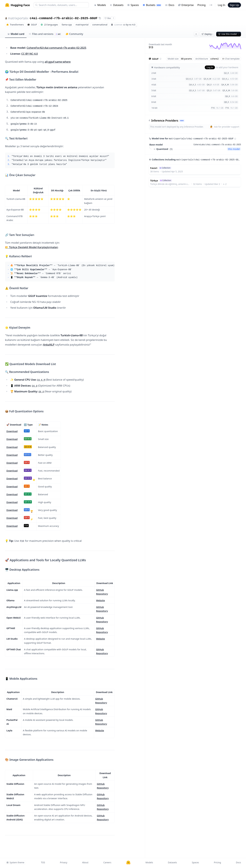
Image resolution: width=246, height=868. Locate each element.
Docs (170, 5)
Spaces (133, 5)
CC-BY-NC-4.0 (30, 54)
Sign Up (234, 5)
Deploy (208, 34)
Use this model (229, 34)
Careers (107, 862)
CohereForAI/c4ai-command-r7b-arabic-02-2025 (56, 48)
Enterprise (186, 5)
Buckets (152, 5)
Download (12, 431)
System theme (15, 862)
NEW (182, 121)
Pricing (201, 5)
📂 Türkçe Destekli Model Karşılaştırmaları (32, 247)
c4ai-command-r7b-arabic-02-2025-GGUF (64, 18)
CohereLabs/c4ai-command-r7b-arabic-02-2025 (217, 145)
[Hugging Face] (128, 863)
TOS (43, 862)
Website (100, 600)
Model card (16, 34)
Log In (221, 5)
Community (74, 34)
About (85, 862)
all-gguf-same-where (58, 62)
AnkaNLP (49, 345)
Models (100, 5)
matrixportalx (18, 18)
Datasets (117, 5)
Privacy (64, 862)
